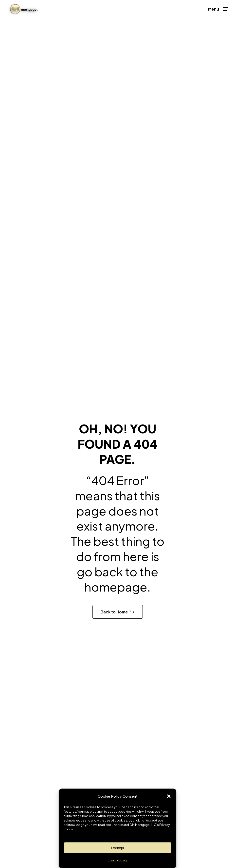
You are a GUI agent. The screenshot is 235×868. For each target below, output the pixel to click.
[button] (169, 796)
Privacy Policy (117, 860)
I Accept (117, 848)
